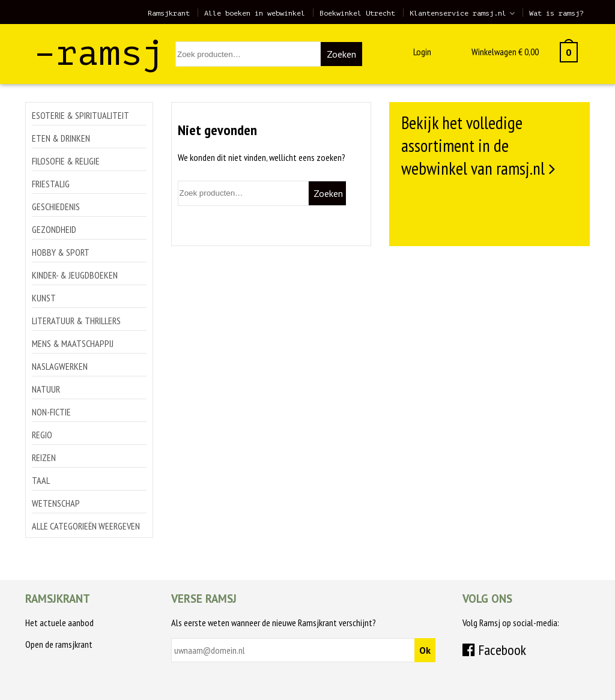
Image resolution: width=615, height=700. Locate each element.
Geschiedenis (56, 207)
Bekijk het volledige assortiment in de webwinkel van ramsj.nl (473, 145)
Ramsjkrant (169, 13)
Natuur (46, 389)
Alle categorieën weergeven (86, 526)
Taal (41, 480)
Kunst (44, 298)
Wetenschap (56, 503)
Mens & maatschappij (73, 343)
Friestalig (51, 184)
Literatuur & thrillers (76, 321)
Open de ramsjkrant (59, 644)
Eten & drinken (61, 138)
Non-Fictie (51, 412)
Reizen (44, 457)
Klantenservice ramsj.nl (458, 13)
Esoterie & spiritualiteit (80, 115)
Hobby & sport (61, 252)
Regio (42, 435)
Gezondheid (54, 229)
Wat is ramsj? (556, 13)
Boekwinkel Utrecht (357, 13)
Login (422, 52)
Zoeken (341, 54)
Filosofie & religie (66, 161)
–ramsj (99, 53)
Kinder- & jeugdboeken (75, 275)
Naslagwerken (60, 366)
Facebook (494, 650)
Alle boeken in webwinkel (255, 13)
